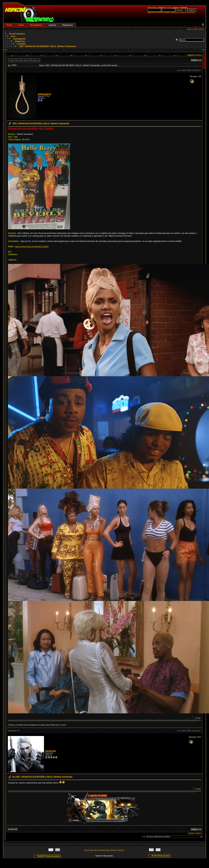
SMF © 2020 (94, 850)
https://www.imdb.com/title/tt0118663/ (32, 247)
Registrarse (68, 25)
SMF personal (121, 850)
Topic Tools (14, 60)
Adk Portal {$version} (111, 850)
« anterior (191, 55)
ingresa (176, 8)
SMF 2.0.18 (87, 850)
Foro (13, 36)
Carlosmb (50, 751)
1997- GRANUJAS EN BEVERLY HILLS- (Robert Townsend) (47, 46)
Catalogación (19, 39)
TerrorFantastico (17, 34)
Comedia (21, 44)
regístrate (184, 8)
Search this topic (30, 60)
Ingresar (52, 25)
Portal (9, 25)
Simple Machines (101, 850)
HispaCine (20, 41)
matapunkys (44, 94)
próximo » (198, 55)
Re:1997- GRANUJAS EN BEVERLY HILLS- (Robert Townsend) (42, 777)
